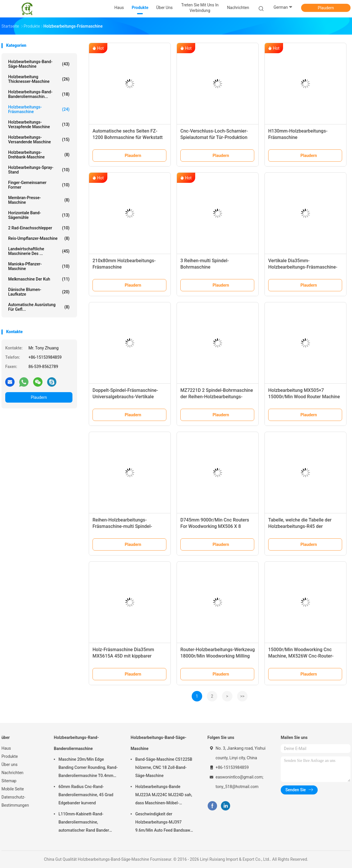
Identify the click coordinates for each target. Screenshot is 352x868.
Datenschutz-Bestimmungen (15, 801)
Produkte (10, 756)
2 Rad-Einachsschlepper (39, 228)
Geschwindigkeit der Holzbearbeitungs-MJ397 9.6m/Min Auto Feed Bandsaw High (163, 823)
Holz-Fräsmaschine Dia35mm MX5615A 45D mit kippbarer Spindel (123, 656)
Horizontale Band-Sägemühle (39, 215)
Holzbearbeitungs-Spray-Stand (39, 170)
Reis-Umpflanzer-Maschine (39, 238)
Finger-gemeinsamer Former (39, 185)
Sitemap (9, 781)
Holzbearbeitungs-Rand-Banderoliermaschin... (39, 94)
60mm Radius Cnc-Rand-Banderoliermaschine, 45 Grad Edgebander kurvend (86, 795)
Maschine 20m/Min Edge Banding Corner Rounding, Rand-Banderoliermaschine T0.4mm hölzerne (88, 768)
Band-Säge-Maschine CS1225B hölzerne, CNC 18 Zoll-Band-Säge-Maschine (164, 767)
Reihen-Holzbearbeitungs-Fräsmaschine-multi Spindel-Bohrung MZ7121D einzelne (122, 526)
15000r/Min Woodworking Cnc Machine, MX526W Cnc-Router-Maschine (301, 656)
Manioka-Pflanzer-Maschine (39, 266)
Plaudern (326, 8)
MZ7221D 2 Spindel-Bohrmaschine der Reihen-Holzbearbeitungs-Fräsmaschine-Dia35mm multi (217, 397)
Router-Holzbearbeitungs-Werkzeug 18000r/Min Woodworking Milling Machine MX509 (218, 656)
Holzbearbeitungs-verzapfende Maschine (39, 124)
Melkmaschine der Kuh (39, 279)
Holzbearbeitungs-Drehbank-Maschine (39, 155)
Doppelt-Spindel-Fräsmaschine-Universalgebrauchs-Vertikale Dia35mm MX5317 (125, 397)
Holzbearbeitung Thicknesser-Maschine (39, 79)
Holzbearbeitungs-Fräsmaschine (39, 109)
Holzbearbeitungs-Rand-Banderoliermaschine (76, 743)
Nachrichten (13, 773)
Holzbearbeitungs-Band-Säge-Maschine (39, 64)
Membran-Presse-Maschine (39, 200)
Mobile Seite (13, 789)
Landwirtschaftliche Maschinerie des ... (39, 251)
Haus (6, 748)
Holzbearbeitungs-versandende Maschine (39, 140)
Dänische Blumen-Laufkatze (39, 292)
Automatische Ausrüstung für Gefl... (39, 307)
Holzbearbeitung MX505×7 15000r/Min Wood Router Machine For (304, 397)
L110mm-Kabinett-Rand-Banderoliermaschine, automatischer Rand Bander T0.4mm (84, 823)
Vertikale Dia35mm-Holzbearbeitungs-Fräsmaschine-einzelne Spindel (303, 267)
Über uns (9, 765)
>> (242, 696)
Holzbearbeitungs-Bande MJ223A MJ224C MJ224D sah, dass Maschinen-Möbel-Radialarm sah (164, 796)
